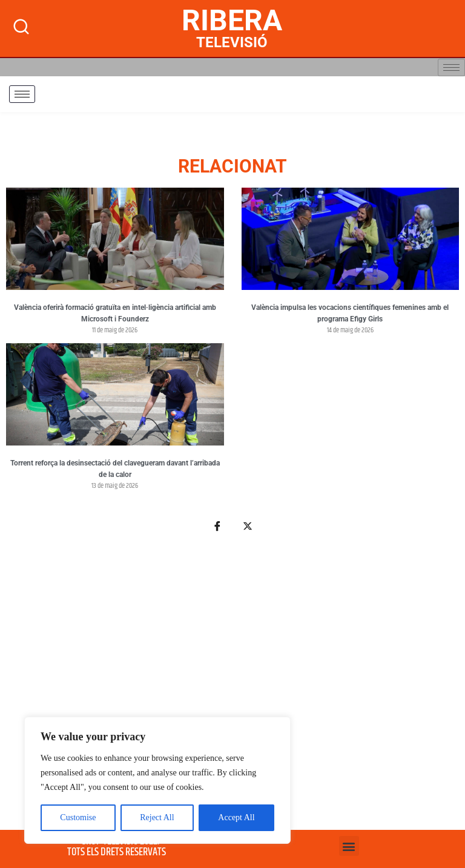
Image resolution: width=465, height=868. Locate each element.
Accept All (236, 817)
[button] (349, 846)
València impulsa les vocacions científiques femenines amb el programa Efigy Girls (350, 314)
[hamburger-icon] (451, 67)
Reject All (157, 817)
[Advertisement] (232, 688)
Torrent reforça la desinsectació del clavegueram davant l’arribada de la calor (115, 469)
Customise (78, 817)
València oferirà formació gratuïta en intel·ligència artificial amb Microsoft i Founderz (115, 314)
